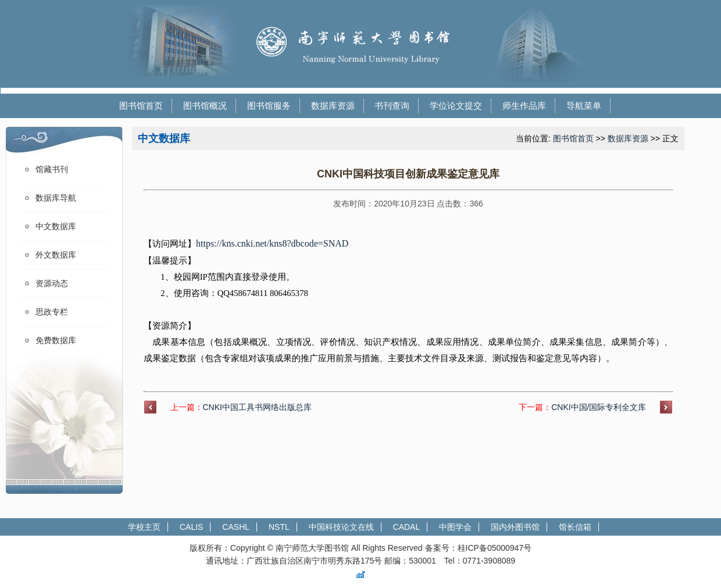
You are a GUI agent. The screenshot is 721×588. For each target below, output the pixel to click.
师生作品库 (524, 106)
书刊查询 (392, 106)
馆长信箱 (575, 527)
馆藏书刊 (52, 170)
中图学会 (455, 527)
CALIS (191, 527)
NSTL (279, 527)
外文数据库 (56, 255)
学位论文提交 (456, 106)
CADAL (407, 527)
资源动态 (52, 284)
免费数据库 (56, 341)
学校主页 (144, 527)
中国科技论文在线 (341, 527)
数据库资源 (333, 106)
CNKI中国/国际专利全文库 (599, 407)
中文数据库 (56, 227)
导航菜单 (584, 106)
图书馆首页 (141, 106)
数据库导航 (56, 198)
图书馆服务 (269, 106)
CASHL (236, 527)
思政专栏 (52, 312)
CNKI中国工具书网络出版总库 (257, 407)
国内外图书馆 (515, 527)
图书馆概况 (205, 106)
